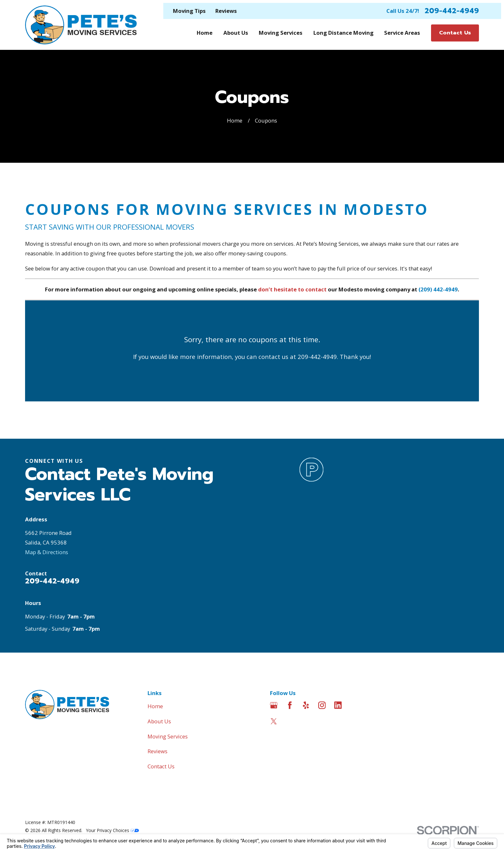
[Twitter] (274, 721)
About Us (159, 721)
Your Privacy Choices (113, 830)
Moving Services (168, 736)
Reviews (226, 11)
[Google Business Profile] (274, 705)
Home (155, 706)
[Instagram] (322, 705)
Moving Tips (189, 11)
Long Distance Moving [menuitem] (343, 33)
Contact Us (161, 766)
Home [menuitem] (205, 33)
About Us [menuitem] (236, 33)
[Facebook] (290, 705)
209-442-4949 (452, 11)
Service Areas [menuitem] (402, 33)
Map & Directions (47, 552)
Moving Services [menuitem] (281, 33)
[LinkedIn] (338, 705)
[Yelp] (306, 705)
